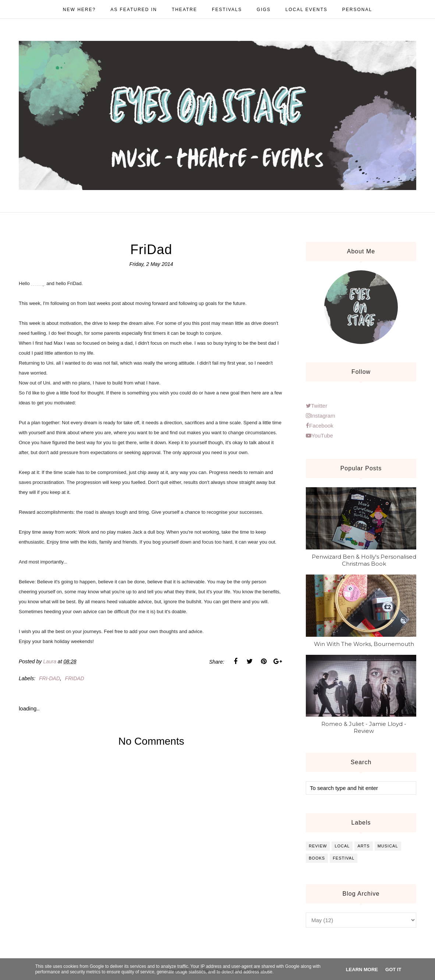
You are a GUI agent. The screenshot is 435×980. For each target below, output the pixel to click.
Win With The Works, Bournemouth (364, 644)
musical (388, 846)
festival (344, 858)
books (317, 858)
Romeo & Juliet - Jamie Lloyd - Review (364, 727)
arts (363, 846)
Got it (393, 970)
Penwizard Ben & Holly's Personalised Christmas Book (364, 560)
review (318, 846)
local (342, 846)
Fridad (75, 678)
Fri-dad (49, 678)
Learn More (362, 970)
